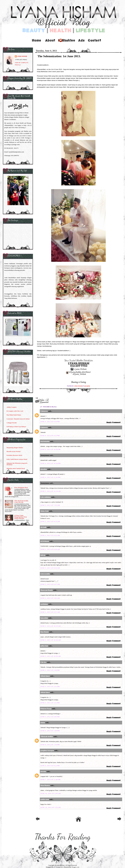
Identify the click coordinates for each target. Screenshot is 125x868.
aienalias (44, 469)
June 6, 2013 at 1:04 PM (50, 731)
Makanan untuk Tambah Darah (16, 468)
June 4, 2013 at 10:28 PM (51, 449)
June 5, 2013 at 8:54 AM (50, 568)
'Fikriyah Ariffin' (47, 736)
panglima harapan (47, 750)
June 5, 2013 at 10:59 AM (51, 656)
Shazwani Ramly (47, 590)
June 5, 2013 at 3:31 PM (50, 687)
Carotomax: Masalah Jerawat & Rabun (18, 419)
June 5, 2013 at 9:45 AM (50, 598)
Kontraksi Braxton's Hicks (14, 455)
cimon (43, 723)
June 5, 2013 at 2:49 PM (50, 670)
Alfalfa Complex (12, 407)
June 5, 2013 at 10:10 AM (51, 626)
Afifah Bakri (45, 676)
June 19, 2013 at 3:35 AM (51, 807)
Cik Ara (43, 662)
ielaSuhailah (45, 441)
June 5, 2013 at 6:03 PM (50, 717)
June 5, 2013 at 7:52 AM (50, 505)
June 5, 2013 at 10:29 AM (51, 640)
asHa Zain (44, 646)
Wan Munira (45, 785)
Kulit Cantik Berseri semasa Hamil (17, 459)
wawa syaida (45, 574)
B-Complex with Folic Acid (15, 411)
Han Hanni (44, 632)
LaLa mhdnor (46, 497)
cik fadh (43, 527)
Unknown (44, 411)
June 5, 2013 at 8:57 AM (50, 584)
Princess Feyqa (46, 709)
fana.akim (44, 618)
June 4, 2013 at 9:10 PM (50, 422)
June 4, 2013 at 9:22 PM (50, 436)
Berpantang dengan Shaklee (15, 448)
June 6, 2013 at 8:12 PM (50, 766)
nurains (43, 771)
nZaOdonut (45, 541)
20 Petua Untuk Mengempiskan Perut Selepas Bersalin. (21, 517)
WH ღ (43, 555)
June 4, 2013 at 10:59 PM (51, 463)
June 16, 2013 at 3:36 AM (51, 793)
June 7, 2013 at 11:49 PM (50, 780)
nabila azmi (45, 799)
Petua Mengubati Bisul (21, 487)
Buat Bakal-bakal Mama (14, 415)
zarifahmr (44, 604)
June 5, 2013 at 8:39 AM (50, 549)
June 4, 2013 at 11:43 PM (50, 477)
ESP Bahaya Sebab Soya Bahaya (16, 427)
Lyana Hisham (78, 386)
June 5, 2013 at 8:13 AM (50, 521)
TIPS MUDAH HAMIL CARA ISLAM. (21, 502)
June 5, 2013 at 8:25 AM (50, 535)
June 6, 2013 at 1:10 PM (50, 745)
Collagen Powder (12, 423)
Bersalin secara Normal (14, 451)
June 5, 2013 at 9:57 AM (50, 612)
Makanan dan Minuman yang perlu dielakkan (17, 464)
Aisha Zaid (44, 511)
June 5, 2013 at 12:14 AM (51, 491)
